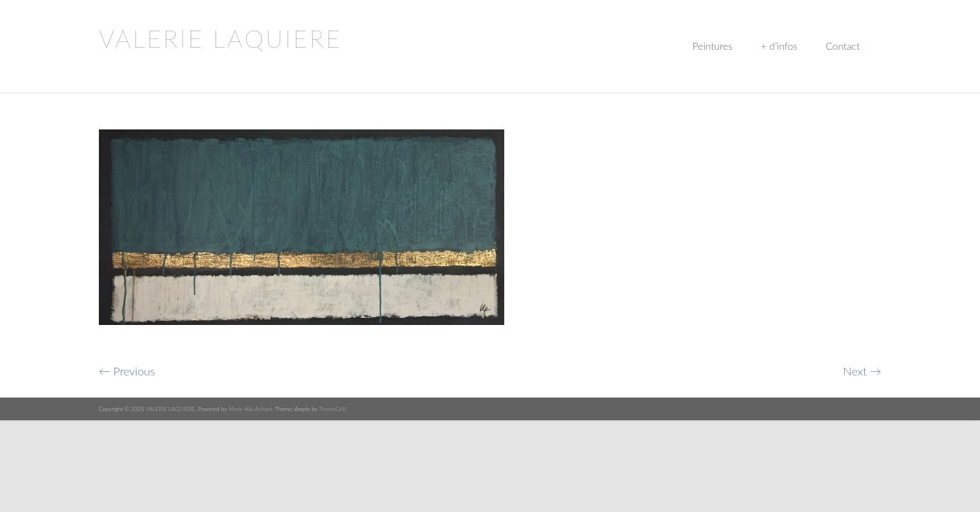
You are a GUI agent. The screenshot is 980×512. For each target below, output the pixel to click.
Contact (843, 46)
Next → (862, 371)
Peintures (713, 46)
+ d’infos (779, 46)
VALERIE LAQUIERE (220, 38)
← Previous (127, 371)
